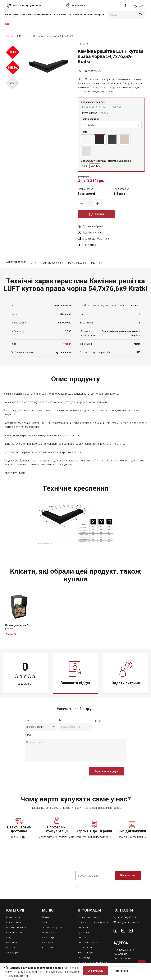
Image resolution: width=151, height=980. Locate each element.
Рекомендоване (77, 252)
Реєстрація (49, 926)
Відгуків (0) (97, 252)
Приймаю (97, 971)
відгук (28, 725)
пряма (106, 113)
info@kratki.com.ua (129, 911)
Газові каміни (26, 15)
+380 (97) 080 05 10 (129, 907)
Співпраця (84, 919)
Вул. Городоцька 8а (125, 947)
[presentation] (47, 762)
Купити (99, 215)
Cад (69, 15)
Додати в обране (93, 227)
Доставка (84, 924)
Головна (11, 36)
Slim (85, 167)
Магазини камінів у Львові (89, 954)
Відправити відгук (106, 760)
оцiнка (97, 710)
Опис (34, 252)
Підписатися (128, 865)
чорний (67, 333)
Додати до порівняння (96, 233)
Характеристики (16, 252)
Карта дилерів (86, 943)
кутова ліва (119, 107)
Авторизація (50, 931)
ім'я (61, 709)
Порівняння (49, 921)
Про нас (47, 907)
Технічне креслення (52, 252)
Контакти (48, 936)
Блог (45, 911)
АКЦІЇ (7, 24)
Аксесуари (99, 15)
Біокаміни (78, 15)
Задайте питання (126, 227)
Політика (122, 971)
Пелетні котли (59, 15)
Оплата (82, 929)
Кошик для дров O (17, 615)
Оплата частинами (89, 934)
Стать (28, 709)
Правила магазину (89, 907)
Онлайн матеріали (53, 916)
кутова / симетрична (95, 107)
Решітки (88, 15)
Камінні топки (11, 15)
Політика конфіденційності (91, 880)
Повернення (85, 938)
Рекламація (85, 948)
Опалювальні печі (43, 15)
